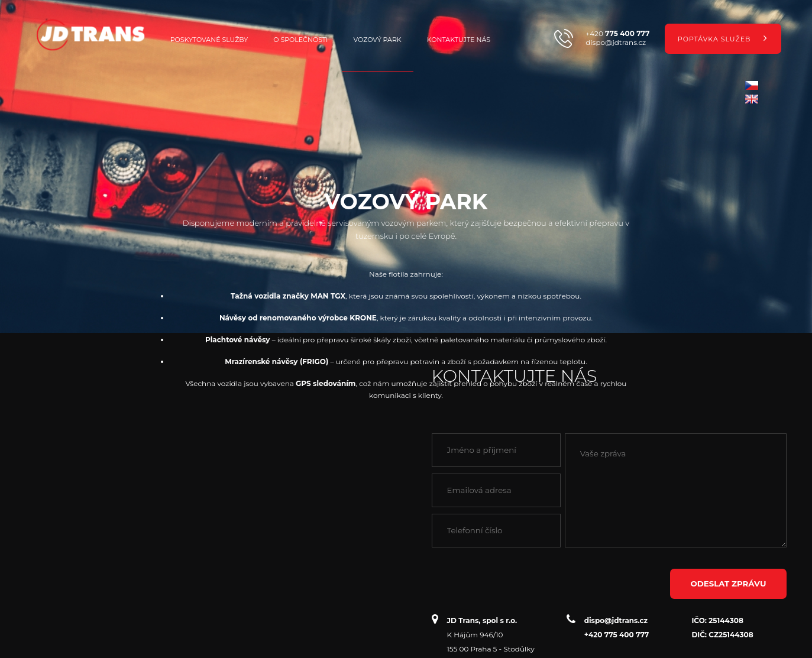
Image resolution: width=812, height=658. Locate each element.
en (752, 99)
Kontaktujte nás (459, 40)
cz (752, 85)
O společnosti (300, 40)
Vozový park (378, 40)
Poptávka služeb (723, 38)
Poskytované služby (209, 40)
